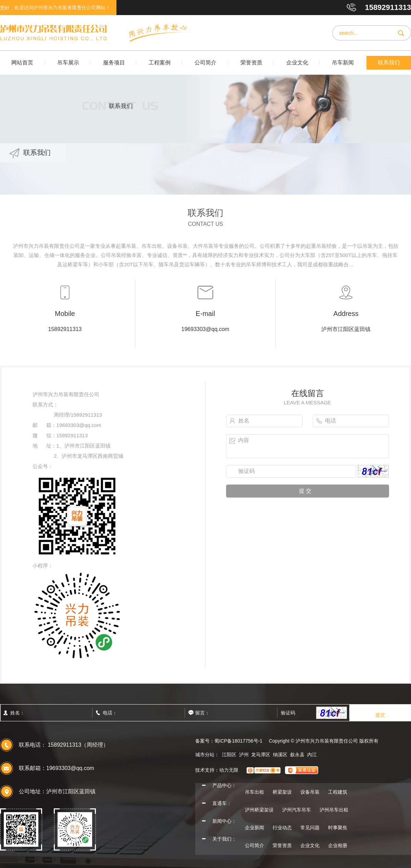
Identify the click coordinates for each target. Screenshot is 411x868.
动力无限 (229, 770)
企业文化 (297, 63)
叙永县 (297, 755)
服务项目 (114, 63)
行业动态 (282, 828)
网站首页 (22, 63)
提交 (380, 715)
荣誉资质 (251, 63)
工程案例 (160, 63)
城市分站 (205, 755)
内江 (312, 755)
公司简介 (206, 63)
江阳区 (229, 755)
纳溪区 (280, 755)
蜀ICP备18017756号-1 (238, 741)
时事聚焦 (338, 828)
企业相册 (338, 845)
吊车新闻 (343, 63)
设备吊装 (310, 792)
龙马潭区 (261, 755)
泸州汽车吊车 (297, 810)
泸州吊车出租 (334, 810)
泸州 (244, 755)
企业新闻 (254, 828)
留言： (217, 713)
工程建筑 (338, 792)
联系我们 (389, 63)
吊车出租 (254, 792)
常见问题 (310, 828)
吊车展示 (68, 63)
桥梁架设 (282, 792)
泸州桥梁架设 (259, 810)
